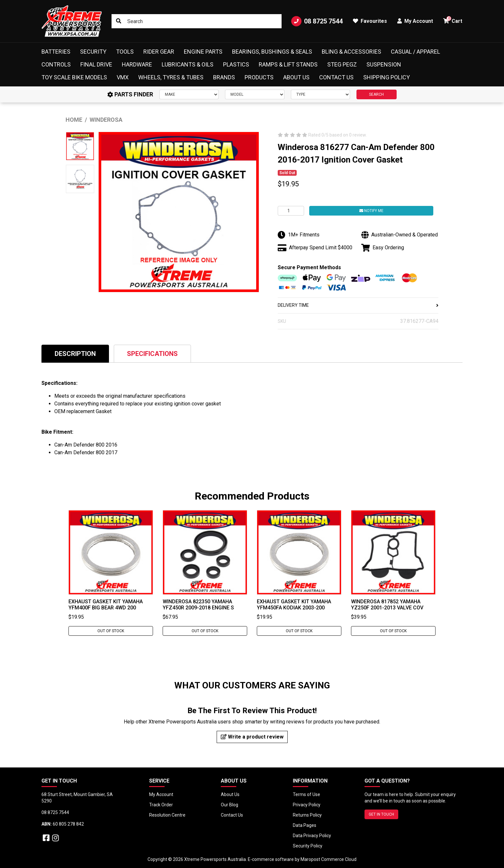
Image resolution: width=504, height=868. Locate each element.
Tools (125, 52)
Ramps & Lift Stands (288, 64)
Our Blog (230, 805)
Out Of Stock (111, 631)
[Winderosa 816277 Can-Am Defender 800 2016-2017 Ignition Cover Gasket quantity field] (291, 211)
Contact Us (336, 77)
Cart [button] (453, 20)
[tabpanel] (111, 573)
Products (259, 77)
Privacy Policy (307, 805)
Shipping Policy (387, 77)
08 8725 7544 (317, 21)
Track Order (161, 805)
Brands (224, 77)
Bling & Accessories (351, 52)
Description (75, 354)
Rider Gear (159, 52)
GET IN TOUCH (381, 814)
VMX (123, 77)
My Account (161, 794)
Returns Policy (307, 815)
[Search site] (119, 21)
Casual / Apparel (415, 52)
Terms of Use (306, 794)
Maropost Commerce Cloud (328, 859)
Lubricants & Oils (188, 64)
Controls (56, 64)
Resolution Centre (167, 815)
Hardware (137, 64)
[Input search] (197, 21)
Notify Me (371, 211)
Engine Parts (203, 52)
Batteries (56, 52)
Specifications (152, 354)
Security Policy (308, 846)
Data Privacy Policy (312, 836)
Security (93, 52)
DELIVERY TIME (358, 305)
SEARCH (376, 94)
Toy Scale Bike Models (74, 77)
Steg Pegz (342, 64)
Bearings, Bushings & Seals (272, 52)
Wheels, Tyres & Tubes (171, 77)
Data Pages (305, 825)
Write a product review (252, 737)
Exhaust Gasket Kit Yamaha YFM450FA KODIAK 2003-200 (294, 605)
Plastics (236, 64)
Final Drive (96, 64)
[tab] (75, 354)
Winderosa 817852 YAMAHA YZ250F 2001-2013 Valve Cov (387, 605)
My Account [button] (415, 21)
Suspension (384, 64)
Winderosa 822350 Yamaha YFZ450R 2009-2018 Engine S (198, 605)
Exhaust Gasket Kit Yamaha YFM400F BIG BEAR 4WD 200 (106, 605)
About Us (296, 77)
